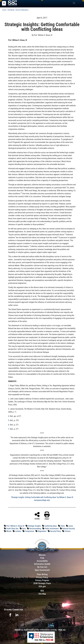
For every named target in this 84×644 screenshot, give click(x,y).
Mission (42, 555)
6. (9, 425)
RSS (42, 591)
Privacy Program (42, 580)
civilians (18, 531)
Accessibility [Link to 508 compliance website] (42, 561)
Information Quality (42, 564)
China (63, 526)
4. (9, 416)
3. (9, 409)
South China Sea (12, 529)
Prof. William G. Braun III (15, 526)
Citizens (67, 531)
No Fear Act (42, 567)
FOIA (42, 558)
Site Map (42, 594)
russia (71, 526)
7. (9, 429)
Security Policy (55, 531)
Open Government (42, 570)
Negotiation (42, 531)
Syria (24, 529)
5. (9, 420)
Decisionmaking (35, 529)
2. (9, 399)
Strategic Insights (34, 526)
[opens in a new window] (10, 615)
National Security (69, 529)
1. (9, 386)
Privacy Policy (42, 577)
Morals (9, 531)
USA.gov (42, 586)
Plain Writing (42, 574)
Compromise (29, 531)
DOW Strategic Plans (42, 583)
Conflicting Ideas (51, 526)
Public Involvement (52, 529)
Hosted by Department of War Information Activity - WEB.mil (40, 630)
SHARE (37, 516)
